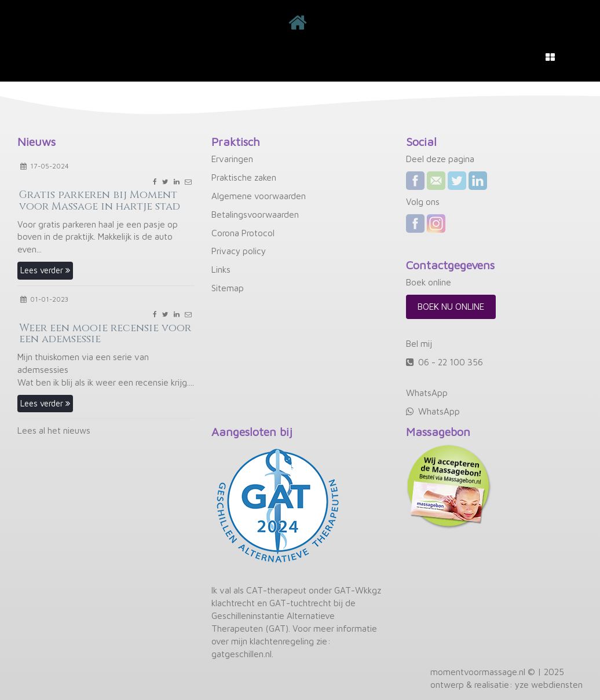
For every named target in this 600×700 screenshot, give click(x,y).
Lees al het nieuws (54, 430)
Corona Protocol (243, 233)
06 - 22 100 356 (451, 362)
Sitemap (228, 288)
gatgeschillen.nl (242, 654)
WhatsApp (439, 411)
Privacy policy (239, 251)
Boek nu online (451, 306)
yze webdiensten (549, 684)
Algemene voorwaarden (259, 196)
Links (221, 269)
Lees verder (45, 270)
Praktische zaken (244, 177)
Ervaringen (232, 159)
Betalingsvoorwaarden (255, 214)
